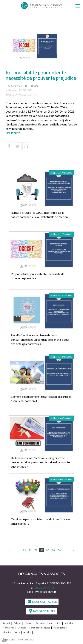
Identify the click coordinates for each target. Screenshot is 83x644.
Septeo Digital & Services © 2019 (18, 640)
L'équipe (29, 623)
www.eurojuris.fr (27, 94)
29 (30, 550)
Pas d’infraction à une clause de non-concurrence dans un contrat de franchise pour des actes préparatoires (40, 339)
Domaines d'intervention (49, 623)
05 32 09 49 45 (44, 587)
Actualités (70, 623)
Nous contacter (44, 602)
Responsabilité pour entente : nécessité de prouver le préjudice (38, 276)
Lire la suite (13, 133)
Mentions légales (11, 632)
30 (36, 550)
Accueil (7, 623)
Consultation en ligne (40, 628)
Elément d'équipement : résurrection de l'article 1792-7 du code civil (41, 399)
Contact (22, 628)
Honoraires (9, 628)
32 (48, 550)
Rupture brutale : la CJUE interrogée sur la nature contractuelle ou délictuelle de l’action (39, 215)
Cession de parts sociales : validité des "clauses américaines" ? (41, 521)
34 (59, 550)
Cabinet (17, 623)
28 (24, 550)
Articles (27, 632)
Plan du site (59, 628)
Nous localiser (44, 611)
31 (42, 550)
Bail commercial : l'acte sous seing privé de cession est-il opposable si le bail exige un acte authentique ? (40, 462)
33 (53, 550)
